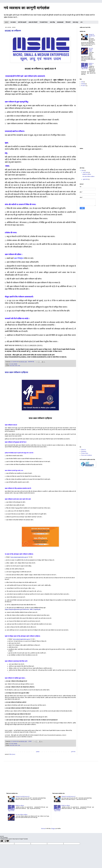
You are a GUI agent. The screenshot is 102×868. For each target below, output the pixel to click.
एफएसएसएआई (60, 22)
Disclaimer (84, 451)
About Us (83, 450)
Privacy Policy (85, 453)
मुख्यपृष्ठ (38, 752)
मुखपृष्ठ (6, 22)
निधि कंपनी (68, 22)
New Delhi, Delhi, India (15, 366)
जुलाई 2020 (85, 179)
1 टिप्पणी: (30, 741)
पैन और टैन (83, 86)
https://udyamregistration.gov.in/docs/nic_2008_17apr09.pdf (23, 609)
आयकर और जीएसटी (33, 22)
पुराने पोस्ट (73, 752)
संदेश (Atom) (12, 754)
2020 (83, 171)
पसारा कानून (75, 22)
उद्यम (12, 364)
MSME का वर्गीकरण (13, 31)
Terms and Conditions (87, 455)
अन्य (81, 22)
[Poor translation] (7, 841)
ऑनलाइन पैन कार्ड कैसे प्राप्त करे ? (92, 36)
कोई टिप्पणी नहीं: (31, 362)
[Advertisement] (88, 117)
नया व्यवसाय (13, 22)
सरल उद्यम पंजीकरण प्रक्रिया (16, 372)
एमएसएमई (15, 364)
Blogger (53, 829)
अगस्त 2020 (86, 173)
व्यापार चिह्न (52, 22)
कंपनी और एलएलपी (22, 22)
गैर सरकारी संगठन (44, 22)
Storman (43, 829)
